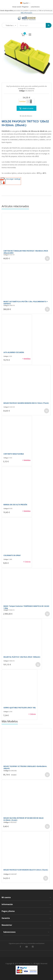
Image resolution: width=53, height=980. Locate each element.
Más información (27, 13)
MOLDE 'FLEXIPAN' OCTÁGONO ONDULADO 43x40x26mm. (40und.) (25, 767)
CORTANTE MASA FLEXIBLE (14, 454)
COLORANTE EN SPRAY (12, 555)
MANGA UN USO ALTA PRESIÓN (15, 505)
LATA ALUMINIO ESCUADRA (14, 352)
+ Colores (27, 562)
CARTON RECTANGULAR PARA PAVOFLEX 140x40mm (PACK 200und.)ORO (26, 252)
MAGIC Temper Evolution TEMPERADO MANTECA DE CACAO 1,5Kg (26, 607)
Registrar (25, 7)
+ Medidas (26, 359)
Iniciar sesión (17, 7)
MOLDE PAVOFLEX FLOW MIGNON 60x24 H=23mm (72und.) (26, 870)
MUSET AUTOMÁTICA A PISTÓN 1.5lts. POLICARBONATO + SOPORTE (26, 303)
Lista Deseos (35, 7)
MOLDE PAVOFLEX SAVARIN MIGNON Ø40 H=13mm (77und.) (26, 403)
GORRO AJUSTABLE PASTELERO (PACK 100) (19, 708)
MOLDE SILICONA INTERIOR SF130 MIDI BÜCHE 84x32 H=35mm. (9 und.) (23, 819)
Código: (6, 255)
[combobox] (33, 25)
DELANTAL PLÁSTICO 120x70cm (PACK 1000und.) (22, 657)
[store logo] (27, 18)
